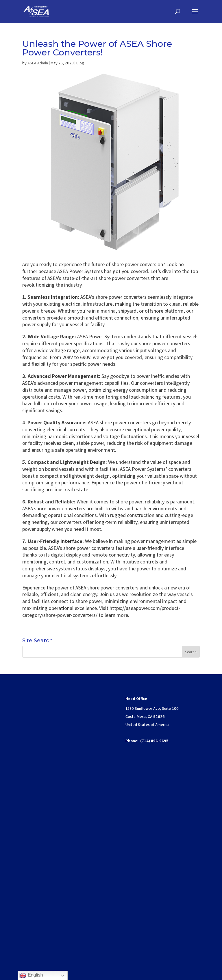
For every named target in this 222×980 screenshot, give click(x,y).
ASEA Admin (38, 63)
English (31, 975)
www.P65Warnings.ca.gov (51, 896)
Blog (80, 63)
